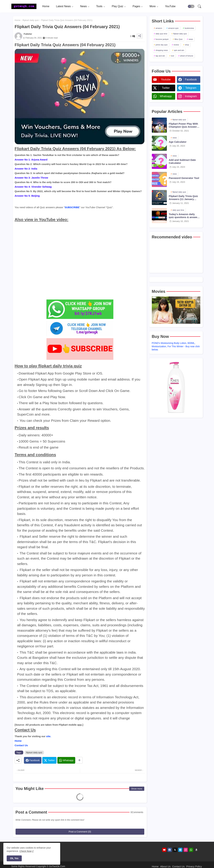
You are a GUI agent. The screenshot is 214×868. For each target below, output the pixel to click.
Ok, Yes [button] (14, 858)
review (176, 45)
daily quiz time (162, 34)
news (191, 39)
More (152, 6)
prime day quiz (162, 45)
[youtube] (164, 850)
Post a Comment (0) (80, 832)
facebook (191, 79)
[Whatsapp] (66, 760)
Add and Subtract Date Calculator (182, 161)
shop (187, 45)
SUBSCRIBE (72, 207)
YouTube (170, 6)
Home (46, 6)
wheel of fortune (187, 56)
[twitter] (175, 850)
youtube (166, 79)
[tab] (46, 6)
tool (173, 56)
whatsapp (166, 96)
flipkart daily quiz (31, 20)
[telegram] (180, 850)
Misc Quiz (179, 39)
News (83, 6)
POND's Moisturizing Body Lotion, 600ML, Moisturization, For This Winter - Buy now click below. (176, 346)
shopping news (162, 50)
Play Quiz (118, 6)
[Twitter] (49, 760)
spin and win (179, 50)
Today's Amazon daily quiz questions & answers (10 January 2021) (184, 216)
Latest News (63, 6)
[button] (191, 6)
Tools (99, 6)
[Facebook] (33, 760)
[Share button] (79, 760)
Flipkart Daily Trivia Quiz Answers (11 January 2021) (183, 198)
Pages (136, 6)
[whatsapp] (191, 850)
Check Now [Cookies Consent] (25, 851)
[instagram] (186, 850)
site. (49, 736)
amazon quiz (173, 28)
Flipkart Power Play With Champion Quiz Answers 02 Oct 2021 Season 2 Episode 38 (184, 125)
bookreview (189, 28)
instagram (191, 96)
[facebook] (170, 850)
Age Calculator (178, 142)
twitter (166, 88)
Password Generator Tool (184, 178)
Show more (137, 789)
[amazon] (196, 850)
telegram (191, 88)
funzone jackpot (162, 39)
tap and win (160, 56)
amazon (159, 28)
